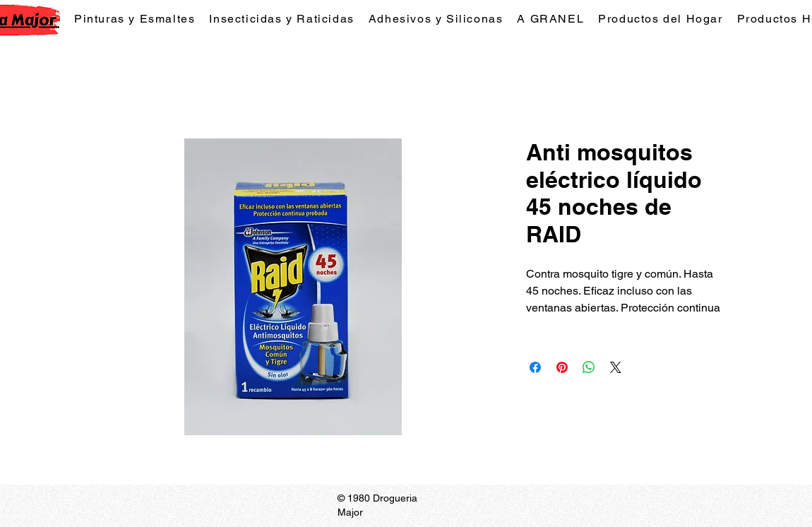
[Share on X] (616, 367)
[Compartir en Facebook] (535, 367)
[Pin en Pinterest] (562, 367)
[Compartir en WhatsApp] (589, 367)
